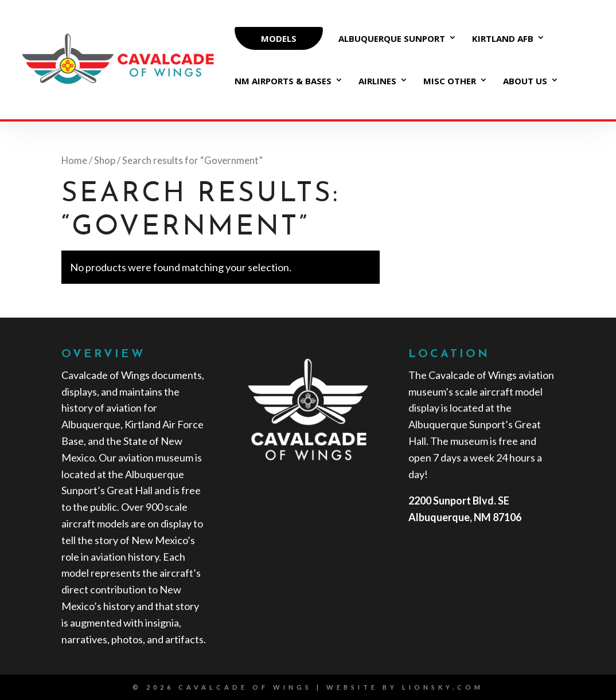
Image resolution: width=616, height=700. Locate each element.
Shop (105, 161)
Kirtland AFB (503, 39)
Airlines (377, 82)
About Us (525, 82)
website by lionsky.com (405, 687)
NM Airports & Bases (283, 82)
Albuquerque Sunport (392, 39)
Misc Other (450, 82)
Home (74, 161)
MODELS (279, 38)
